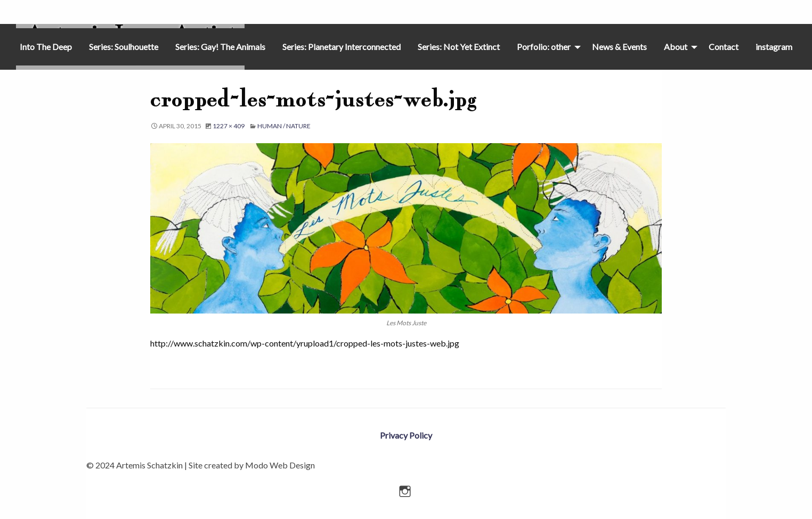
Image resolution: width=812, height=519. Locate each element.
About (676, 47)
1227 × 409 (229, 126)
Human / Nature (284, 126)
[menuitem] (46, 47)
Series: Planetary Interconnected (342, 47)
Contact (724, 47)
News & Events (619, 47)
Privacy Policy (406, 435)
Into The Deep (46, 47)
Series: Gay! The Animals (220, 47)
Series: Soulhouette (124, 47)
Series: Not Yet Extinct (459, 47)
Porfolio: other (544, 47)
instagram (774, 47)
